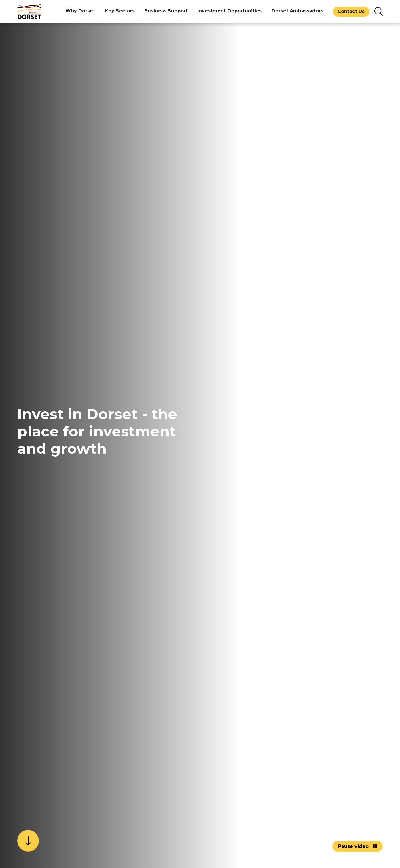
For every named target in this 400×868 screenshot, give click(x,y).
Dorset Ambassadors (297, 11)
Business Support (166, 11)
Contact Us (351, 11)
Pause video (358, 846)
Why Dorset (80, 11)
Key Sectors (120, 11)
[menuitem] (80, 12)
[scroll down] (28, 841)
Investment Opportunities (230, 11)
